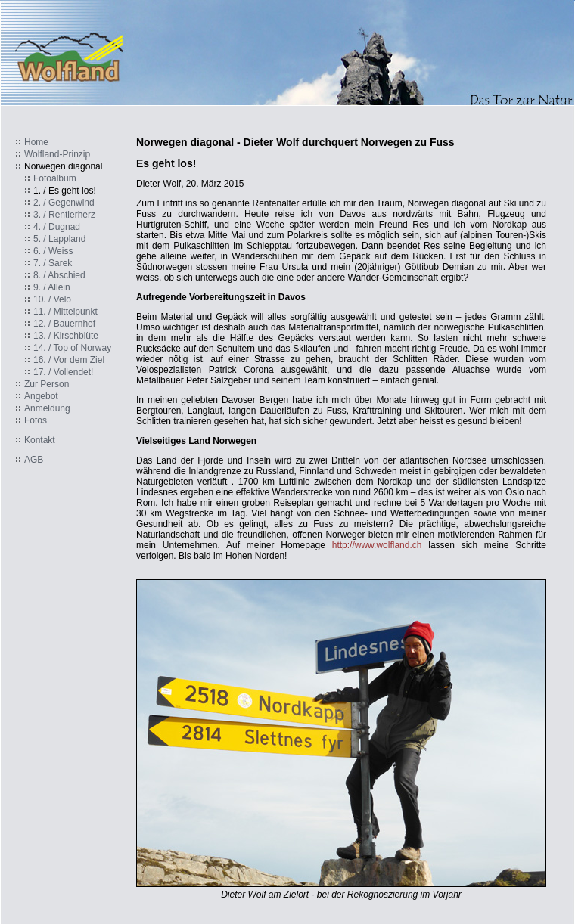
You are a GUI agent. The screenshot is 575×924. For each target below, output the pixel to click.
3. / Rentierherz (64, 215)
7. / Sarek (53, 263)
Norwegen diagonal (63, 166)
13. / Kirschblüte (66, 336)
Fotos (36, 420)
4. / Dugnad (57, 227)
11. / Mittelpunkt (65, 312)
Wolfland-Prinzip (57, 154)
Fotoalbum (55, 178)
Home (36, 142)
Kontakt (40, 440)
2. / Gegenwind (64, 203)
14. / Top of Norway (72, 348)
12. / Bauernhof (64, 324)
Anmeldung (47, 408)
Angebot (41, 396)
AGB (34, 460)
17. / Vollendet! (63, 372)
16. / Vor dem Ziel (69, 360)
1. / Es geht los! (65, 191)
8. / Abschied (59, 275)
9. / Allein (52, 287)
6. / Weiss (53, 251)
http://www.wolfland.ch (377, 545)
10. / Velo (52, 299)
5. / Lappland (59, 239)
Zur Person (47, 384)
